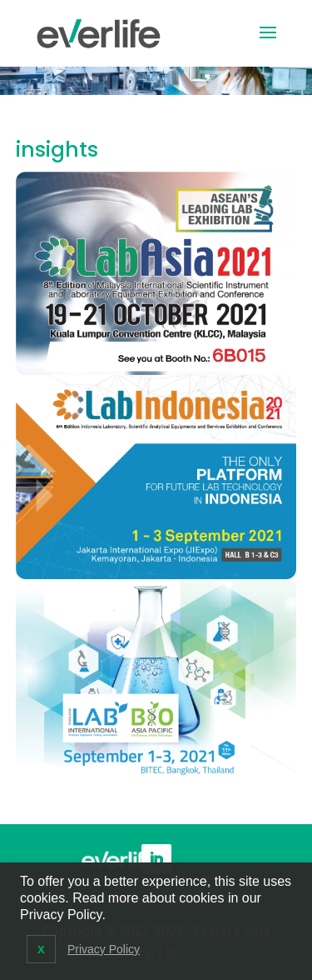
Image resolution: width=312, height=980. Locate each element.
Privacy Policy (104, 949)
